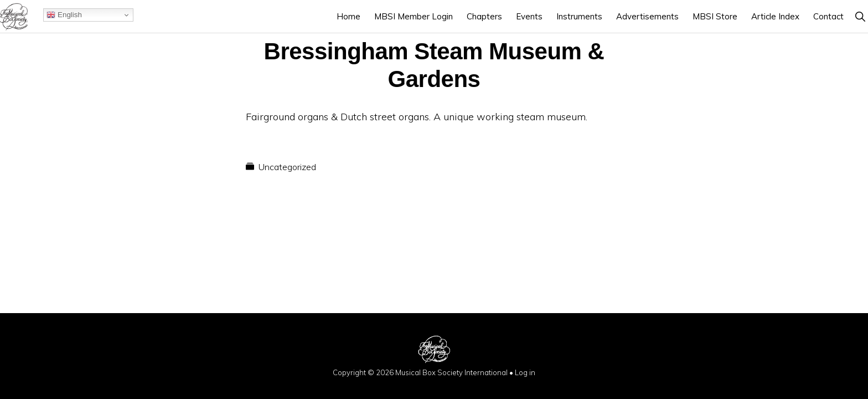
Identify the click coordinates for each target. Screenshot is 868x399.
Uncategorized (287, 167)
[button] (860, 16)
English (64, 15)
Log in (525, 372)
